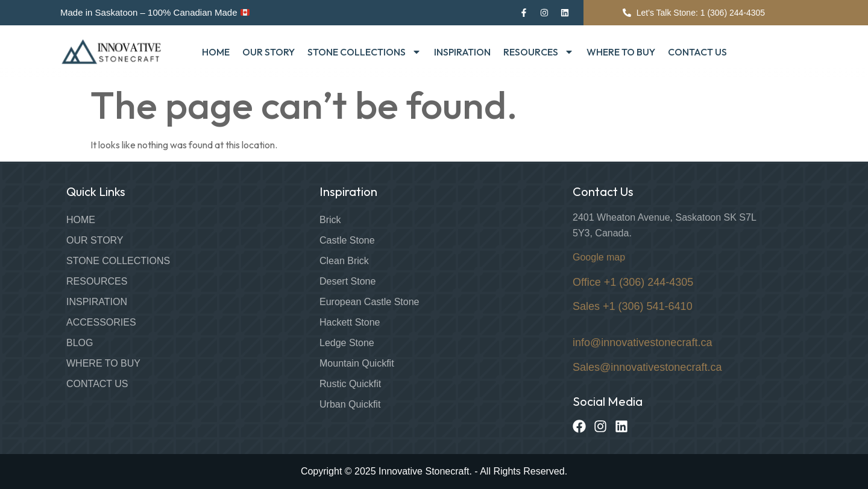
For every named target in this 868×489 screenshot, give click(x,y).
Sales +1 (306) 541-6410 (633, 306)
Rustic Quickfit (350, 384)
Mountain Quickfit (357, 363)
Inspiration (462, 52)
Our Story (269, 52)
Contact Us (697, 52)
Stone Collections (364, 52)
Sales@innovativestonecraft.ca (647, 367)
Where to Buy (621, 52)
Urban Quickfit (350, 404)
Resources (539, 52)
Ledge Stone (347, 343)
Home (216, 52)
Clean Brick (344, 261)
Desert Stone (348, 281)
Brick (330, 220)
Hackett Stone (350, 322)
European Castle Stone (369, 302)
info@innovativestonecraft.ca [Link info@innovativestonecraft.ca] (642, 342)
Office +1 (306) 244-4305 (633, 282)
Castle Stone (347, 240)
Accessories (101, 322)
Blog (80, 343)
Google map (599, 257)
